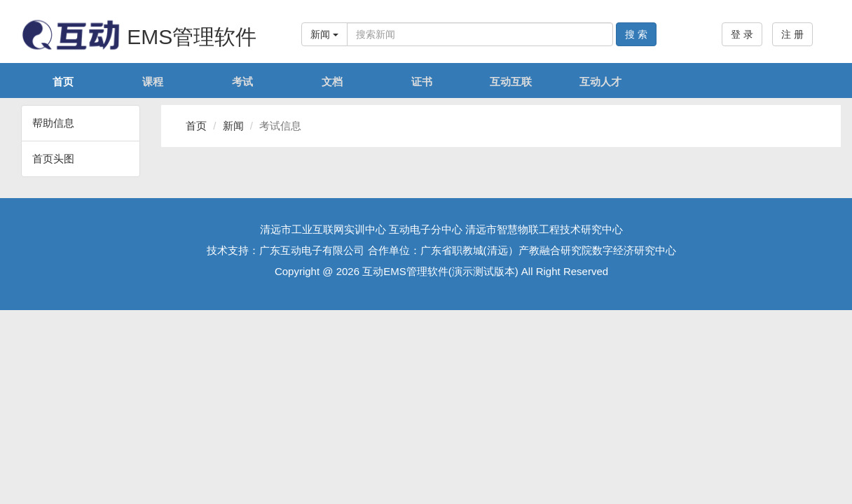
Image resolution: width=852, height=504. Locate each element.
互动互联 (511, 82)
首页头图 (53, 159)
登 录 (742, 34)
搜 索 (636, 34)
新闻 (324, 34)
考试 (242, 82)
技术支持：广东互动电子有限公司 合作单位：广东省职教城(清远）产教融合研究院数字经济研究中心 (441, 250)
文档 (332, 82)
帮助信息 (53, 123)
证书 (422, 82)
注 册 (792, 34)
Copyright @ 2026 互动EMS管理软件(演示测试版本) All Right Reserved (441, 271)
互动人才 (600, 82)
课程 (153, 82)
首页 (63, 82)
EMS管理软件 (139, 37)
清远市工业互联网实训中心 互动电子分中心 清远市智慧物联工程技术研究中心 (441, 229)
